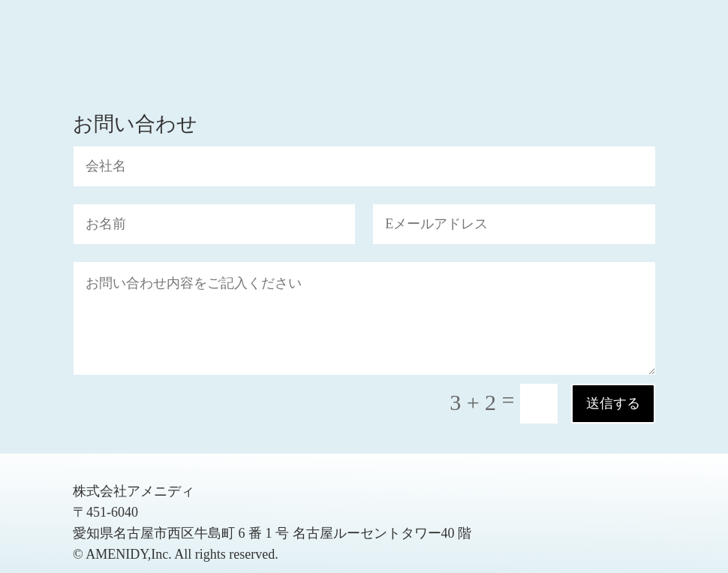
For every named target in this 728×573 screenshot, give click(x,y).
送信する (613, 403)
